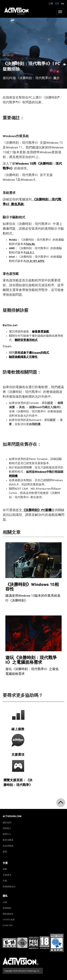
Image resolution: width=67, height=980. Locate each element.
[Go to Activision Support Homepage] (18, 12)
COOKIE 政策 (9, 920)
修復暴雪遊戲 (40, 332)
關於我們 (7, 823)
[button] (63, 3)
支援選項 (7, 875)
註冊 (51, 4)
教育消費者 (8, 840)
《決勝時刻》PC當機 (37, 510)
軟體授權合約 (9, 887)
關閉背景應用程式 (26, 340)
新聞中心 (7, 834)
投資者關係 (8, 846)
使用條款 (7, 908)
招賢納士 (7, 828)
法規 (5, 902)
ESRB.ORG (8, 926)
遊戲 (5, 869)
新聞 (5, 852)
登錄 (57, 4)
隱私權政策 (8, 914)
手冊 (5, 881)
